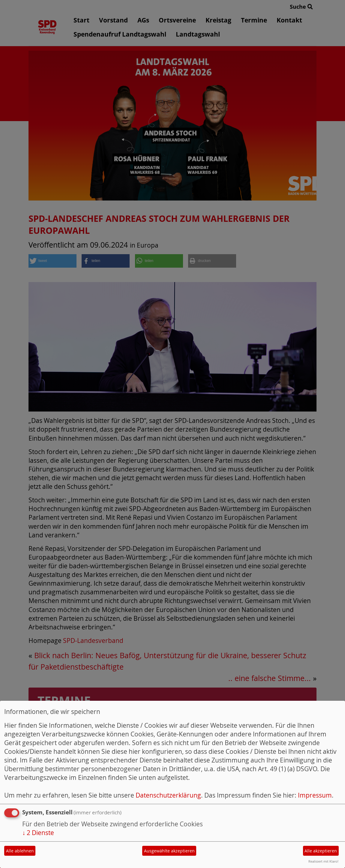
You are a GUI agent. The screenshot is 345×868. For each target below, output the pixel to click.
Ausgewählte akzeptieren (169, 851)
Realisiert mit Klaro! (323, 861)
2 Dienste (38, 833)
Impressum (315, 795)
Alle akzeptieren (321, 851)
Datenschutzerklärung (168, 795)
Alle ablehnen (20, 851)
